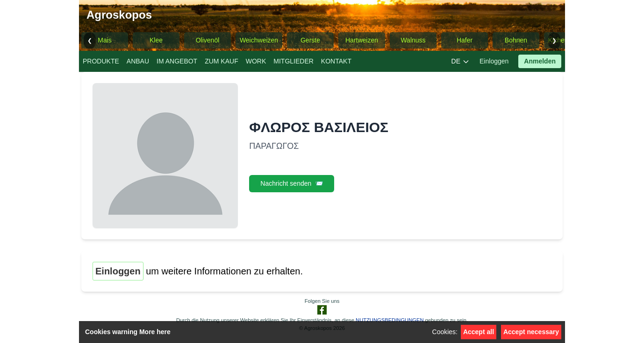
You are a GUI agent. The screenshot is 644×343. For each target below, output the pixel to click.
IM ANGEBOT (177, 61)
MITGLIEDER (293, 61)
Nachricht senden (292, 184)
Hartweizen (362, 40)
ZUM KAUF (222, 61)
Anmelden (540, 61)
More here (155, 332)
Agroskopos (119, 15)
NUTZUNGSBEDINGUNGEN (390, 320)
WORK (256, 61)
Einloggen (494, 61)
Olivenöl (208, 40)
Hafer (465, 40)
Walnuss (413, 40)
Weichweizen (259, 40)
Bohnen (516, 40)
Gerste (310, 40)
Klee (156, 40)
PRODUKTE (101, 61)
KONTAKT (336, 61)
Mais (105, 40)
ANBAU (138, 61)
